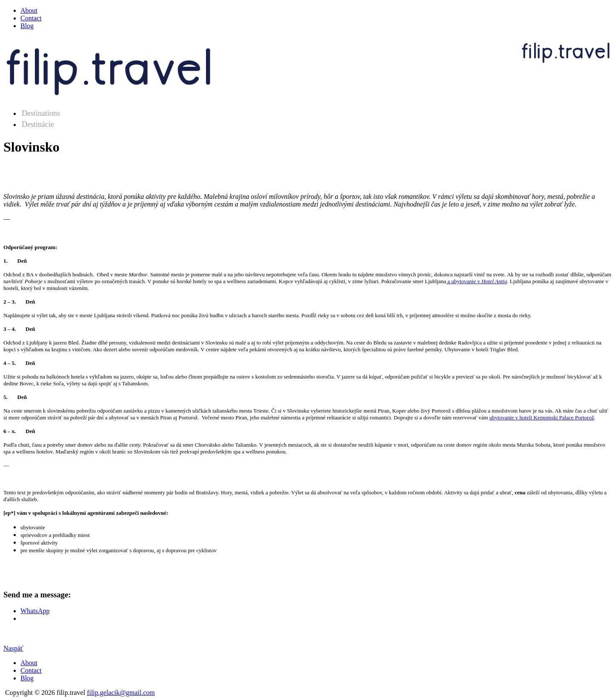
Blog (27, 26)
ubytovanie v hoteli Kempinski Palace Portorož (542, 417)
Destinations (41, 113)
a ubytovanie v (476, 281)
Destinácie (38, 124)
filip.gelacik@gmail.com (121, 693)
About (29, 10)
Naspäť (13, 648)
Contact (31, 18)
